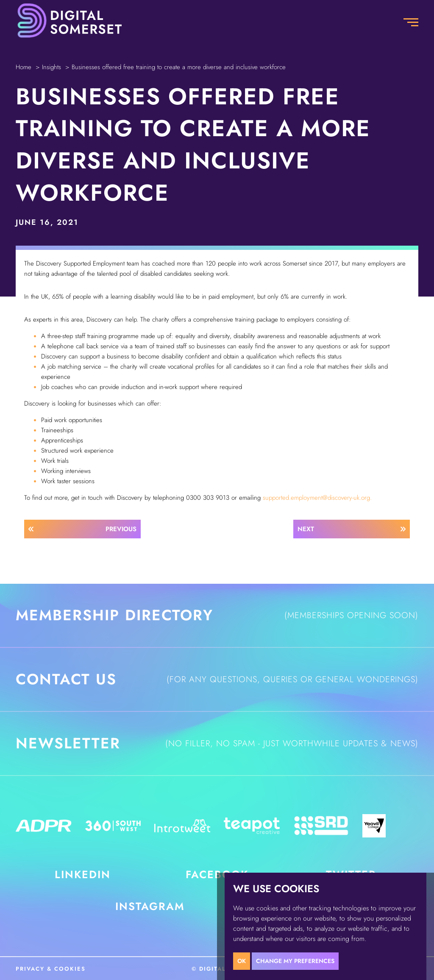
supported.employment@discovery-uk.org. (317, 498)
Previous (121, 529)
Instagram (150, 906)
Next (306, 529)
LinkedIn (83, 874)
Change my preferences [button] (295, 961)
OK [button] (242, 961)
